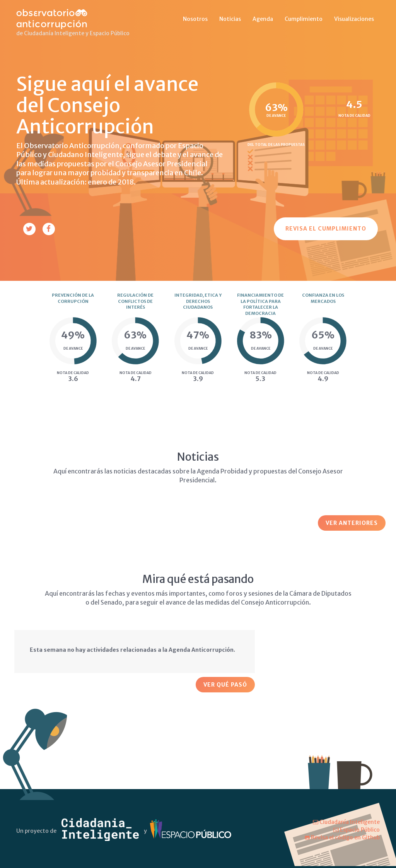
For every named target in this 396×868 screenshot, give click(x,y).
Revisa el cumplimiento (326, 229)
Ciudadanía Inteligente (346, 822)
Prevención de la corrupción (73, 298)
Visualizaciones (354, 19)
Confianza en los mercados (323, 298)
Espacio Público (357, 830)
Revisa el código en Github (342, 837)
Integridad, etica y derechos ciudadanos (198, 301)
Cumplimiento (304, 19)
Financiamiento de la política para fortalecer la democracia (260, 304)
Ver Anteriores (352, 523)
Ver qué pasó (225, 685)
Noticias (230, 19)
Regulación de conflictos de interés (135, 301)
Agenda (263, 19)
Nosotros (195, 19)
